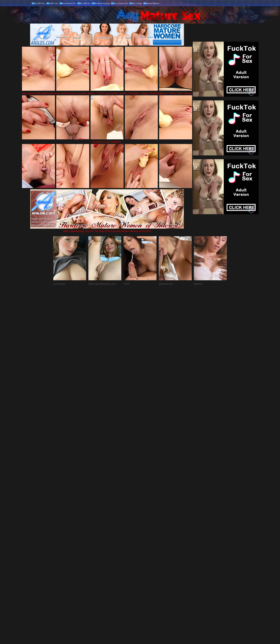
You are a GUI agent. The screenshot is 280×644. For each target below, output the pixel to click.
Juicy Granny (137, 3)
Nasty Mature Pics (69, 3)
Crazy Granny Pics (120, 3)
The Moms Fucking (102, 3)
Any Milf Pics (39, 3)
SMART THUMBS (148, 552)
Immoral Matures (152, 3)
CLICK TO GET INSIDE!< (107, 142)
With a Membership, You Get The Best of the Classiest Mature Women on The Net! (107, 230)
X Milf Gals (53, 3)
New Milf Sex (85, 3)
